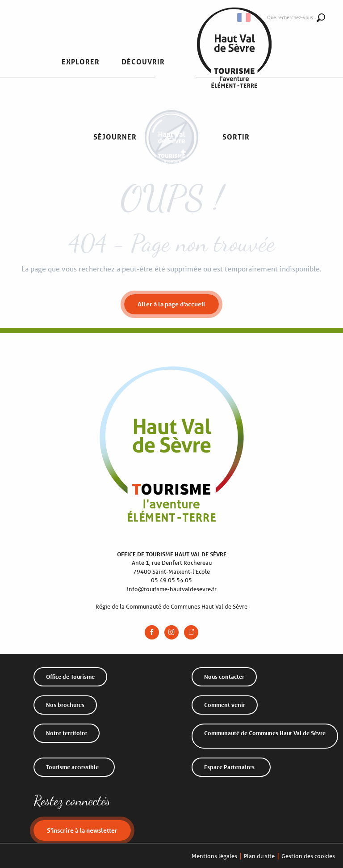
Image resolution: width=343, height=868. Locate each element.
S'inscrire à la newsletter (82, 830)
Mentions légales (214, 856)
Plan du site (259, 856)
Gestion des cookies (308, 856)
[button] (81, 62)
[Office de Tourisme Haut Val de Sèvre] (171, 160)
